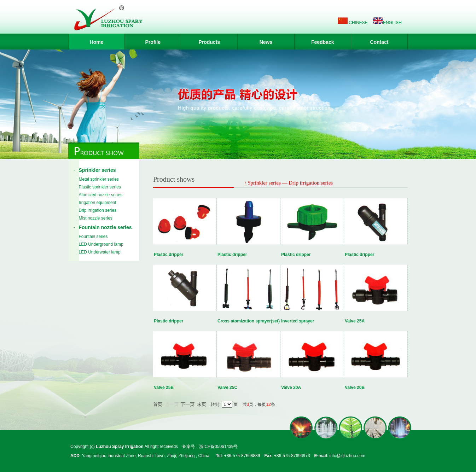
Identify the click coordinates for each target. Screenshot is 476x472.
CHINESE (358, 23)
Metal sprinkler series (99, 179)
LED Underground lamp (101, 244)
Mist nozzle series (96, 218)
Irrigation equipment (98, 203)
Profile (153, 42)
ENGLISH (392, 23)
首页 (158, 404)
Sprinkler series (97, 170)
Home (97, 42)
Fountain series (93, 237)
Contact (379, 42)
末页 (202, 404)
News (266, 42)
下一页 (188, 404)
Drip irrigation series (98, 210)
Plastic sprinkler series (100, 187)
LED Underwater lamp (100, 252)
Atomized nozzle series (101, 195)
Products (209, 42)
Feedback (323, 42)
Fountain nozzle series (105, 227)
